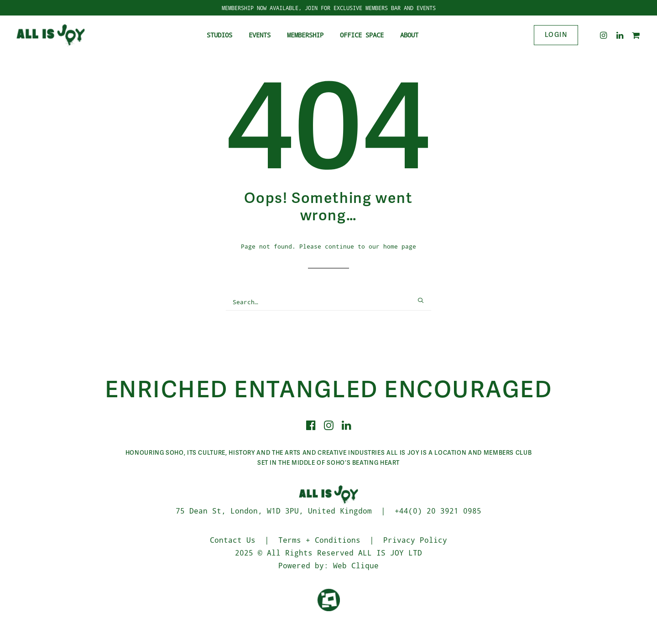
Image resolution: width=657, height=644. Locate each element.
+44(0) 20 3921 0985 (438, 511)
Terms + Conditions (319, 540)
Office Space (362, 35)
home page (400, 246)
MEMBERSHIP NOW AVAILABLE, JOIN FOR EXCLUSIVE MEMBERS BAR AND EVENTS (329, 8)
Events (260, 35)
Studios (219, 35)
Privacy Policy (415, 540)
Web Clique (356, 565)
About (409, 35)
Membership (305, 35)
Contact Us (233, 540)
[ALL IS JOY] (51, 35)
